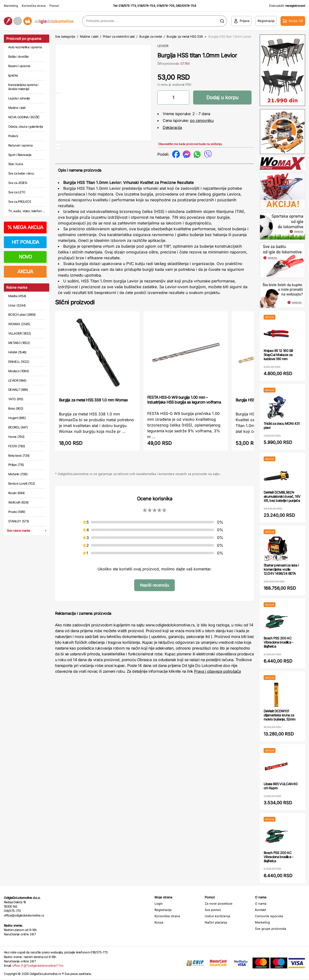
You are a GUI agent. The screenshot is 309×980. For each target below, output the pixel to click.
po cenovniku (202, 120)
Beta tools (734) (19, 455)
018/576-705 (165, 6)
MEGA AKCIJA (25, 227)
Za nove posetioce (219, 903)
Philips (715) (16, 465)
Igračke (13, 75)
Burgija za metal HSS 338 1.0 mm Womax (93, 415)
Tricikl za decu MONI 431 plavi (282, 426)
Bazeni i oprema (19, 66)
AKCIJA (25, 272)
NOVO (25, 257)
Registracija (163, 910)
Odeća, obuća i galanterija (25, 126)
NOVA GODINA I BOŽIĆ (24, 117)
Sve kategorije (65, 36)
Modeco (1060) (19, 371)
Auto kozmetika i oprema (25, 47)
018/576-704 (146, 6)
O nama (261, 903)
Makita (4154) (17, 296)
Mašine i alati (17, 108)
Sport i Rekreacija (20, 155)
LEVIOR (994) (17, 380)
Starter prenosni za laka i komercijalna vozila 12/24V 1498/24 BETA (281, 569)
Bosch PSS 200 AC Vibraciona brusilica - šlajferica (278, 642)
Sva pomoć (213, 910)
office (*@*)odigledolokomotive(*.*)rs (38, 966)
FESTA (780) (17, 446)
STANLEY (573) (19, 521)
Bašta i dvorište (18, 56)
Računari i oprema (20, 145)
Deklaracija (172, 127)
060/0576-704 (186, 6)
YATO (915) (16, 399)
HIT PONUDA (25, 242)
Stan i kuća (15, 164)
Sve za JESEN (18, 183)
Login (159, 903)
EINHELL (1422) (19, 362)
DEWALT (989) (18, 390)
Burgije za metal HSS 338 (185, 36)
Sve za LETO (17, 192)
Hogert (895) (17, 418)
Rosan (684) (17, 493)
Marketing (11, 6)
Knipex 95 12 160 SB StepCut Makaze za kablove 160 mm (278, 355)
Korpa (159, 922)
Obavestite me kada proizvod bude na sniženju (190, 144)
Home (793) (16, 437)
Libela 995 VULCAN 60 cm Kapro (281, 786)
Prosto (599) (17, 512)
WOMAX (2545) (19, 324)
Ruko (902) (16, 408)
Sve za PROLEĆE (20, 202)
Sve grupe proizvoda (270, 929)
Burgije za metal (151, 36)
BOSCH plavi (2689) (22, 315)
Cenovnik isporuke (269, 916)
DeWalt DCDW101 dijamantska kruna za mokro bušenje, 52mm (280, 715)
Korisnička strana (34, 6)
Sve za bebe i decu (21, 173)
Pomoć (54, 6)
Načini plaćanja (216, 922)
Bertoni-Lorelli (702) (22, 483)
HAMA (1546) (17, 352)
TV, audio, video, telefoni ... (27, 211)
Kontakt (260, 910)
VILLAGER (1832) (20, 333)
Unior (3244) (17, 305)
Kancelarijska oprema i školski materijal (23, 87)
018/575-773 (127, 6)
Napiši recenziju (154, 601)
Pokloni (13, 136)
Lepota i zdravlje (19, 98)
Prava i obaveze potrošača (217, 687)
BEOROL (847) (18, 427)
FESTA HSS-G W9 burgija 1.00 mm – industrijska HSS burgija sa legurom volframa (184, 415)
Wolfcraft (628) (18, 502)
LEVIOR (163, 46)
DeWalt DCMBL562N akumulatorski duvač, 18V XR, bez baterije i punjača (282, 496)
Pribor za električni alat (119, 36)
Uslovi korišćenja (217, 916)
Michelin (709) (18, 474)
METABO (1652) (19, 343)
